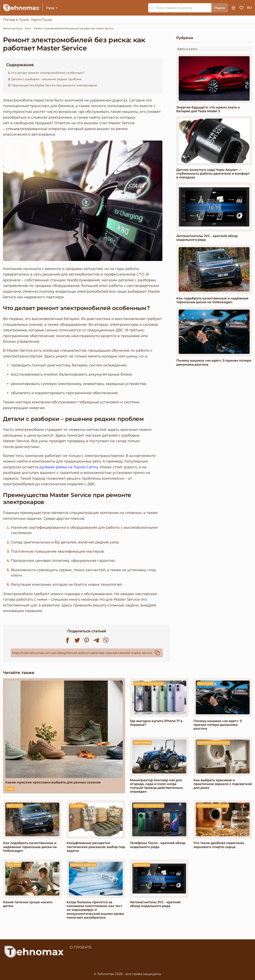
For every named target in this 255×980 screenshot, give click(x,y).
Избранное (241, 8)
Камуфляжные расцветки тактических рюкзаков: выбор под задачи (96, 847)
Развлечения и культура (213, 805)
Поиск (220, 8)
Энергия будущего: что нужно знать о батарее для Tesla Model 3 (208, 109)
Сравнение (233, 8)
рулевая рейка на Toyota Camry (69, 467)
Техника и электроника (149, 683)
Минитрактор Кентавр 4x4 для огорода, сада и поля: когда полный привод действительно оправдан (156, 786)
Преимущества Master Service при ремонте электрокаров (54, 86)
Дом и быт (14, 865)
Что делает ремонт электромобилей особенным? (48, 73)
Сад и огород (142, 742)
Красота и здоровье (83, 865)
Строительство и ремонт (213, 742)
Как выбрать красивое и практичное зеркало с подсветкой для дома (223, 784)
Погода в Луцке (16, 20)
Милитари (77, 805)
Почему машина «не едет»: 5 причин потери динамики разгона (214, 362)
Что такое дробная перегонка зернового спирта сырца (219, 845)
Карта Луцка (42, 20)
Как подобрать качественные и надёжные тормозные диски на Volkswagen (212, 300)
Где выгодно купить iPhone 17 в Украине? (156, 723)
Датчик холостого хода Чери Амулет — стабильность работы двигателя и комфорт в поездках (213, 174)
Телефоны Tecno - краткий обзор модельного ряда (158, 845)
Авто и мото (187, 49)
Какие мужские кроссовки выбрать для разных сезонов (53, 782)
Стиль (10, 789)
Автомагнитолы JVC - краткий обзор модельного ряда (207, 238)
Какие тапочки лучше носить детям (28, 904)
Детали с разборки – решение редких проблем (46, 79)
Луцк (50, 8)
